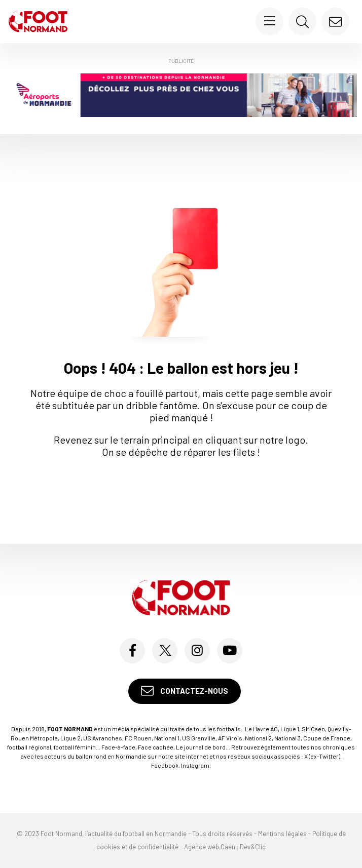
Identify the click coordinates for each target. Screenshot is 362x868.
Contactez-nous (185, 691)
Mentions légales (282, 834)
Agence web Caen (210, 847)
